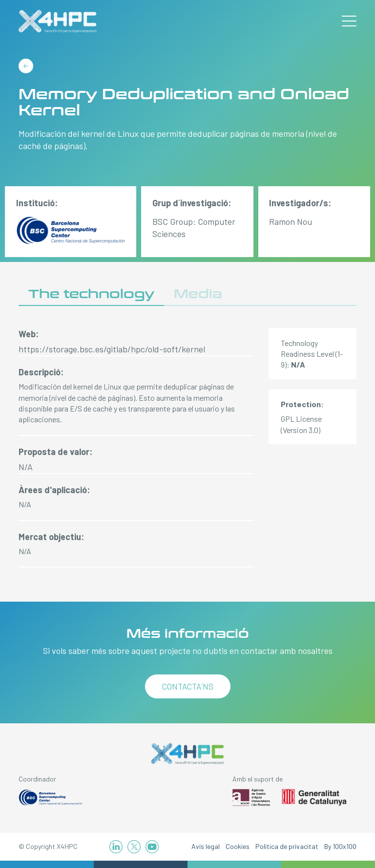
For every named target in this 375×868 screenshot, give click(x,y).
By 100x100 (340, 846)
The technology (91, 294)
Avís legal (206, 846)
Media (198, 294)
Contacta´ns (188, 686)
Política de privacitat (287, 846)
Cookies (238, 846)
